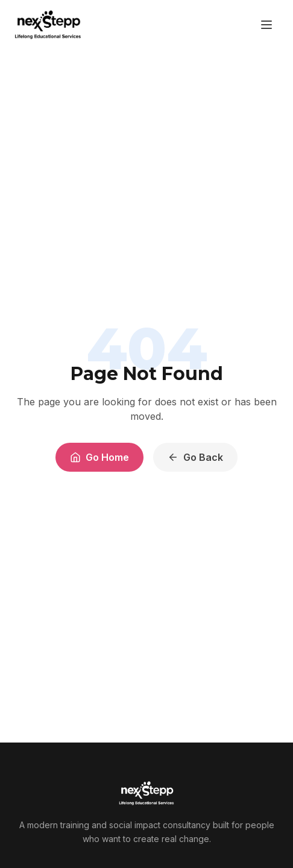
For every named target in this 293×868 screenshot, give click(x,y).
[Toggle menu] (266, 25)
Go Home (99, 457)
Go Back (195, 457)
